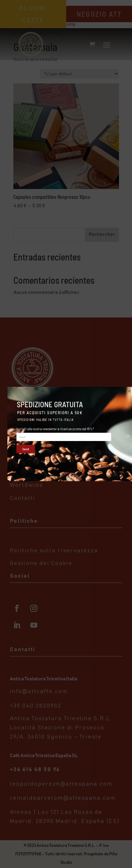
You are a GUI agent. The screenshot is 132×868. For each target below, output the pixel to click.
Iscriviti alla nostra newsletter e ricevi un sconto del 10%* (55, 429)
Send (24, 449)
